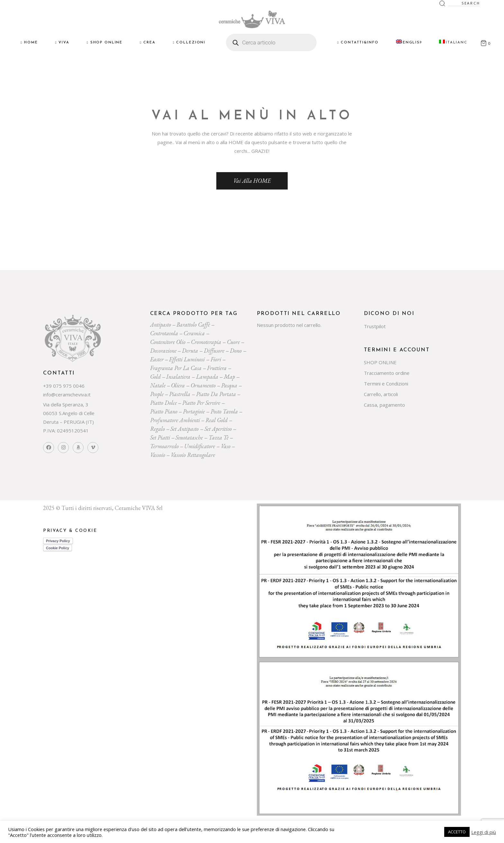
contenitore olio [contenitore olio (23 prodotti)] (168, 342)
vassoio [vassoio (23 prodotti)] (158, 455)
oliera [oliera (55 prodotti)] (178, 385)
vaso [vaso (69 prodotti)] (226, 446)
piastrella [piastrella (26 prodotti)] (180, 394)
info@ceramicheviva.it (67, 394)
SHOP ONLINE (380, 362)
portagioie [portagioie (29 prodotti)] (194, 411)
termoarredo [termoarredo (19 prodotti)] (164, 446)
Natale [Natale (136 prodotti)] (158, 385)
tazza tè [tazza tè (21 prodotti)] (219, 437)
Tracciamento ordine (387, 373)
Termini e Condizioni (386, 384)
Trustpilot (375, 326)
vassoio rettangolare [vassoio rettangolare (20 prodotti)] (193, 455)
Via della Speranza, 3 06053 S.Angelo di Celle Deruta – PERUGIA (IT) (69, 413)
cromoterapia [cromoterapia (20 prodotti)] (206, 342)
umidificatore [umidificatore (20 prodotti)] (200, 446)
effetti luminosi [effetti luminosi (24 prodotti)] (187, 359)
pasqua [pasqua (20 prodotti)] (229, 385)
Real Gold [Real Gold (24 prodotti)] (216, 420)
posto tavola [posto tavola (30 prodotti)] (224, 411)
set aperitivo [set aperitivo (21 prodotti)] (218, 429)
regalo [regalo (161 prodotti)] (157, 429)
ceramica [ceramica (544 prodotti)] (194, 333)
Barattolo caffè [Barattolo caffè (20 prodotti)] (193, 324)
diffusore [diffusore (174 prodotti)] (214, 351)
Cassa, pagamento (384, 405)
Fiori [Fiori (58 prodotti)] (216, 359)
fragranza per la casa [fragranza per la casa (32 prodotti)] (176, 368)
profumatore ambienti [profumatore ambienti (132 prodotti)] (175, 420)
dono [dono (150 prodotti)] (236, 351)
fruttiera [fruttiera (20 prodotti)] (217, 368)
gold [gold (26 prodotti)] (155, 377)
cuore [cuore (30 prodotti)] (233, 342)
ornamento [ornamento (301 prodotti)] (203, 385)
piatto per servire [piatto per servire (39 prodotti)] (201, 403)
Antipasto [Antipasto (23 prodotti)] (161, 324)
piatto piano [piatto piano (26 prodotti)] (164, 411)
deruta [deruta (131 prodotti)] (190, 351)
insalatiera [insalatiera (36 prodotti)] (178, 377)
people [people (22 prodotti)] (157, 394)
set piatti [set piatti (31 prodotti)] (160, 437)
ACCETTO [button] (457, 832)
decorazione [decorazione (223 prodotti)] (163, 351)
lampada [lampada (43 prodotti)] (207, 377)
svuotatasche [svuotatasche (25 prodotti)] (189, 437)
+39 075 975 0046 (64, 386)
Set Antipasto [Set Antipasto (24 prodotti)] (184, 429)
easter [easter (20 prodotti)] (157, 359)
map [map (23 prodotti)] (229, 377)
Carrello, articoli (381, 394)
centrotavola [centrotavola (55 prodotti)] (164, 333)
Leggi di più (484, 832)
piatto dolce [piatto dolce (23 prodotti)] (163, 403)
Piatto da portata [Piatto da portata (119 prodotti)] (216, 394)
